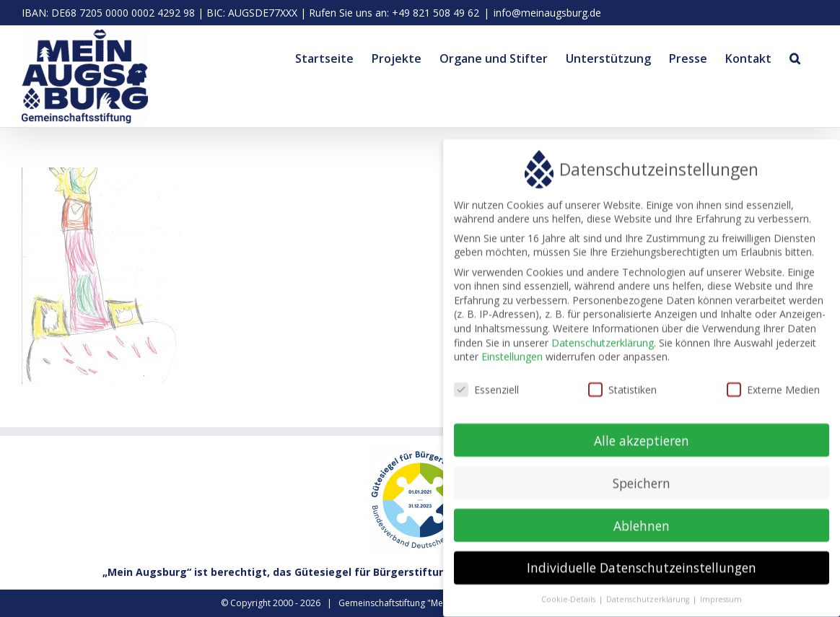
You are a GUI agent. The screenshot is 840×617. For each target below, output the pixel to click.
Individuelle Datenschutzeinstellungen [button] (642, 572)
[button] (795, 56)
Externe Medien (773, 394)
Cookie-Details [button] (569, 604)
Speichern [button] (642, 487)
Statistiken (622, 394)
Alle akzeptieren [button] (642, 445)
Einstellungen (512, 361)
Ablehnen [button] (642, 530)
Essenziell (486, 394)
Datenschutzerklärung (603, 347)
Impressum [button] (721, 604)
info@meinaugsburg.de (547, 13)
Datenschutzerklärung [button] (649, 604)
